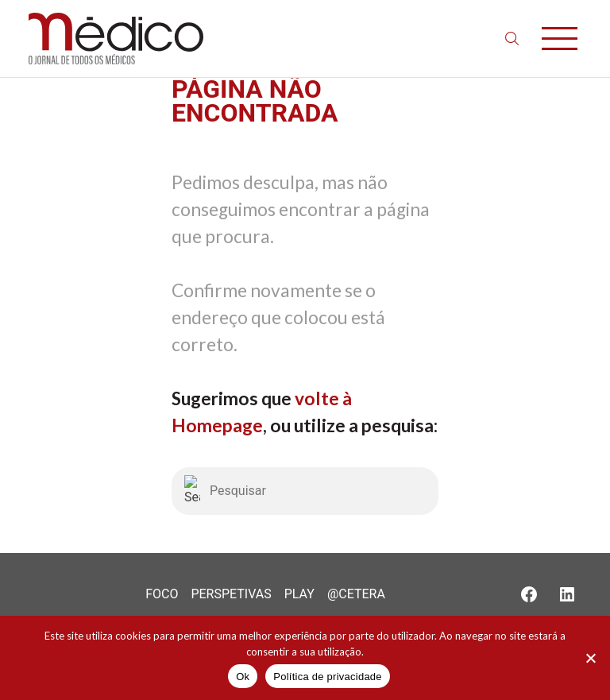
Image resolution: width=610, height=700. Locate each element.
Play (299, 594)
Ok (243, 677)
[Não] (590, 658)
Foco (162, 594)
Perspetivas (231, 594)
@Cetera (356, 594)
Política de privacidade (328, 677)
